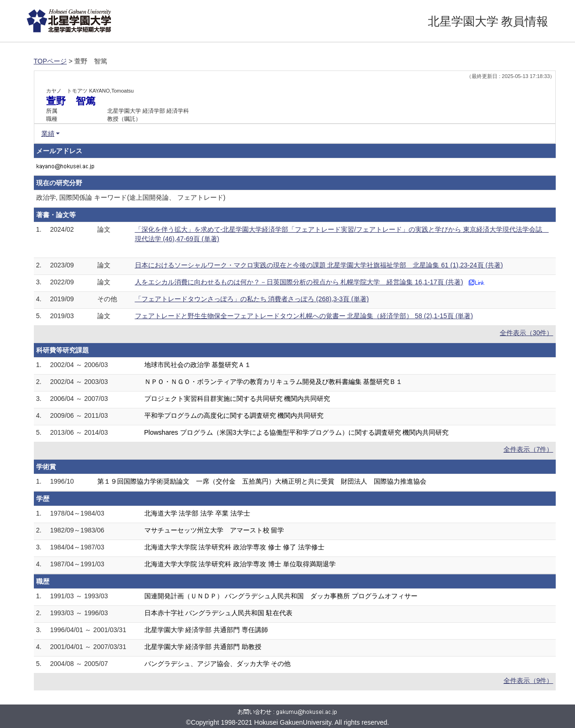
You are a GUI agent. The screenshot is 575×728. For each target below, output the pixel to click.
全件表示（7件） (528, 449)
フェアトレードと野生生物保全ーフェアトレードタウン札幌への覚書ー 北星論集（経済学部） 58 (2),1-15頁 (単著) (304, 316)
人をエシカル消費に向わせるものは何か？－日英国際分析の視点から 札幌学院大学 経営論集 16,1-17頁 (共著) (299, 282)
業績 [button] (48, 133)
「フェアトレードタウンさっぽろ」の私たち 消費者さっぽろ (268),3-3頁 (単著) (252, 299)
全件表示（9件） (528, 681)
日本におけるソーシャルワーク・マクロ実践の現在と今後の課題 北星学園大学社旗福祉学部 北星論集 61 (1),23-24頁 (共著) (319, 265)
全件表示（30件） (527, 333)
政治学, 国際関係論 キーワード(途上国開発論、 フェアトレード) (131, 197)
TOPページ (51, 61)
